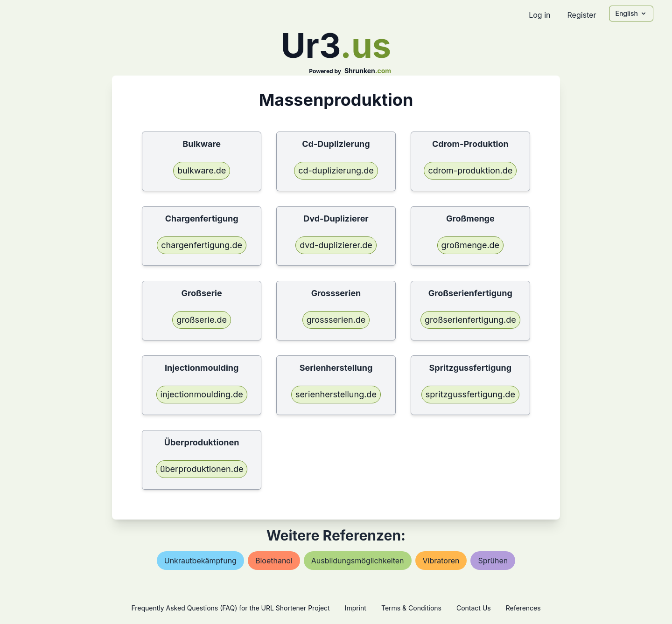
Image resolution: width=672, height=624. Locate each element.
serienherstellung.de (336, 394)
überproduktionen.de (202, 469)
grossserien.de (336, 320)
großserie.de (202, 320)
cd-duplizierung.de (336, 170)
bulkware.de (202, 170)
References (523, 608)
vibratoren (441, 561)
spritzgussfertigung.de (470, 394)
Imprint (356, 608)
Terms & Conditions (411, 608)
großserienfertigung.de (470, 320)
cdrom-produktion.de (470, 170)
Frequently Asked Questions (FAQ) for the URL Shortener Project (230, 608)
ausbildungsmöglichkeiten (358, 561)
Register (581, 15)
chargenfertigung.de (202, 245)
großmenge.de (471, 245)
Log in (539, 15)
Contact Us (474, 608)
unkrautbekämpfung (200, 561)
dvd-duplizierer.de (336, 245)
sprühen (493, 561)
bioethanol (274, 561)
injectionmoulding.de (202, 394)
